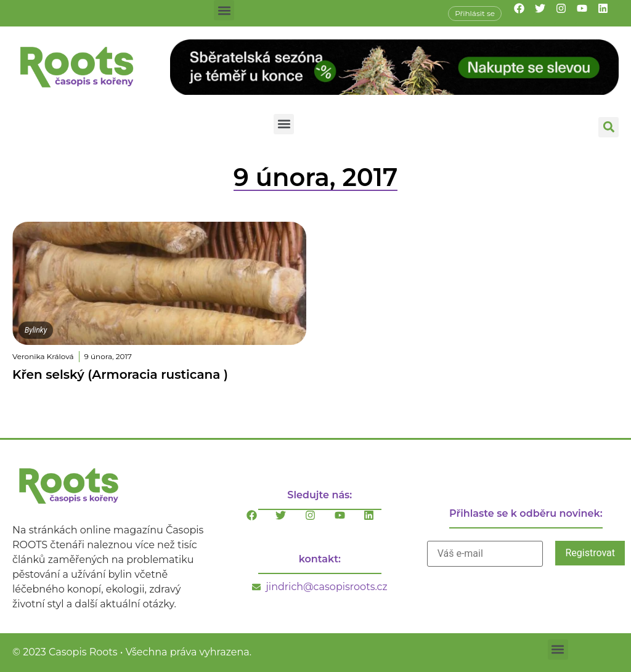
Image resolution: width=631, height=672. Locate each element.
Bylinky (36, 330)
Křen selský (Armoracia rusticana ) (120, 374)
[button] (224, 10)
